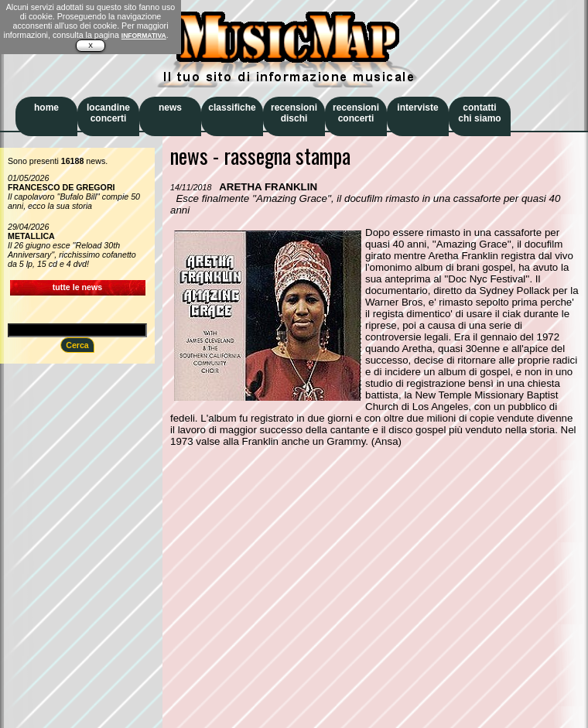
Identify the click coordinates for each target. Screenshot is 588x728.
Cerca (77, 345)
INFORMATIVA (144, 36)
